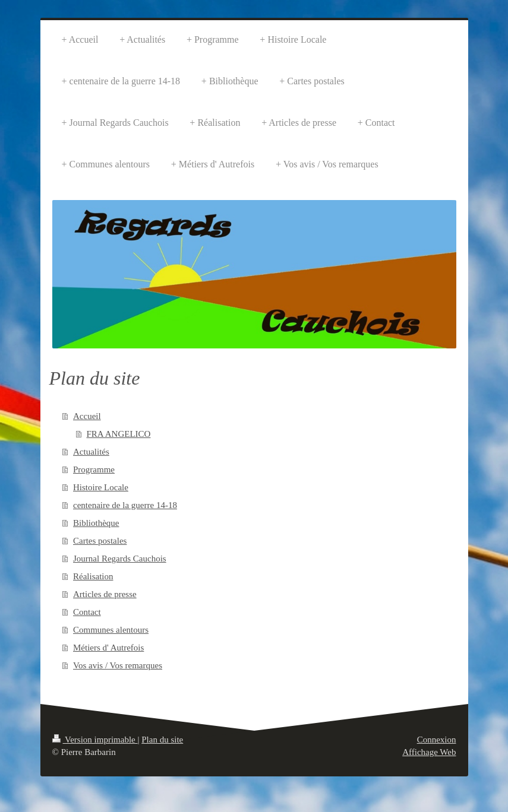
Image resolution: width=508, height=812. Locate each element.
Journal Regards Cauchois (120, 559)
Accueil (87, 416)
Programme (94, 470)
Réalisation (93, 576)
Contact (87, 612)
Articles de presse (105, 594)
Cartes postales (100, 541)
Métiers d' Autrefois (108, 648)
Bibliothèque (96, 523)
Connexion (437, 740)
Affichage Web (429, 752)
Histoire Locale (101, 487)
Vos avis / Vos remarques (118, 665)
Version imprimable (95, 740)
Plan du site (162, 740)
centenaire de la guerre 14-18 (125, 505)
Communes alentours (111, 630)
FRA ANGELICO (119, 434)
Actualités (91, 452)
